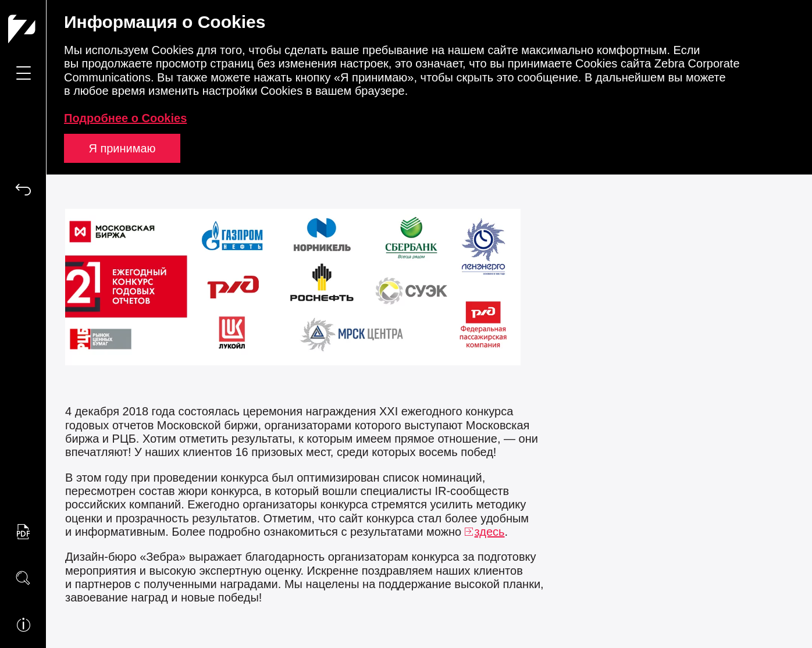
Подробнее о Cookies (125, 118)
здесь (490, 532)
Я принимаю (122, 148)
